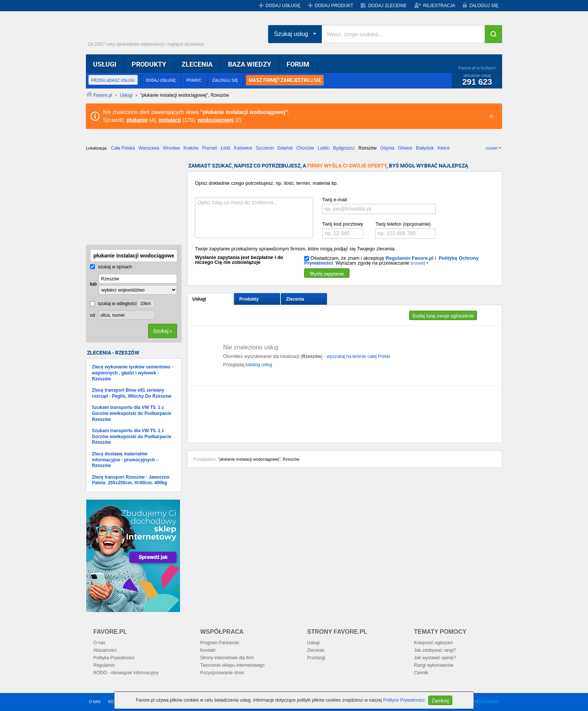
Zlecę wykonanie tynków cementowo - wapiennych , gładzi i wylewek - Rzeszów (133, 373)
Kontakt (208, 650)
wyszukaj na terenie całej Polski (358, 356)
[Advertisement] (123, 201)
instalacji (170, 120)
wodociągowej (216, 120)
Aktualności (105, 650)
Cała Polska (123, 148)
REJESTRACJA (439, 6)
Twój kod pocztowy (343, 224)
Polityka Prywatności (114, 658)
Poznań (210, 148)
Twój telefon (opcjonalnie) (403, 224)
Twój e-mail (334, 200)
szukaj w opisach (111, 267)
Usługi (199, 299)
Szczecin (265, 148)
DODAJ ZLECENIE (388, 6)
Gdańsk (285, 148)
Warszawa (149, 148)
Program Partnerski (220, 643)
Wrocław (171, 148)
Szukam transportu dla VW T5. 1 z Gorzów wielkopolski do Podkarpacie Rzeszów (131, 413)
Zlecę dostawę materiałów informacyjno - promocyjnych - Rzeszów (125, 460)
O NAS (95, 702)
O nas (99, 643)
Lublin (324, 148)
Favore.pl (148, 32)
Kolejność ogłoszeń (433, 643)
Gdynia (387, 148)
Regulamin (104, 665)
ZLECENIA (197, 64)
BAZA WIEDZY (250, 64)
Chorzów (305, 148)
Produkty (249, 299)
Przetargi (316, 658)
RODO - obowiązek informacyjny (126, 673)
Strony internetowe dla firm (227, 658)
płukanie (137, 120)
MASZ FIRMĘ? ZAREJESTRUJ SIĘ (285, 80)
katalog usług (259, 365)
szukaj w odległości (113, 304)
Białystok (425, 148)
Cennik (421, 673)
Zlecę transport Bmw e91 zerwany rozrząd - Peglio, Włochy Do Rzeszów (132, 393)
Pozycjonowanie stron (222, 673)
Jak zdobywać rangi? (435, 650)
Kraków (191, 148)
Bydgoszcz (344, 148)
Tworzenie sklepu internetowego (232, 665)
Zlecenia (295, 299)
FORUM (298, 64)
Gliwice (405, 148)
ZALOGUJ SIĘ (484, 6)
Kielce (443, 148)
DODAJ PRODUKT (334, 6)
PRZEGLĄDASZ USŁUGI (113, 80)
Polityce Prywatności (404, 700)
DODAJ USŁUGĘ (283, 6)
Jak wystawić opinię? (435, 658)
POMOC (194, 80)
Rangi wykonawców (434, 665)
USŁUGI (105, 64)
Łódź (226, 148)
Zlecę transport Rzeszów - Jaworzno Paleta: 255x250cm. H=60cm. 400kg (131, 480)
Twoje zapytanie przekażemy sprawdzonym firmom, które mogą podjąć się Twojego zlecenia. (295, 249)
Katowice (243, 148)
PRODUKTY (149, 64)
